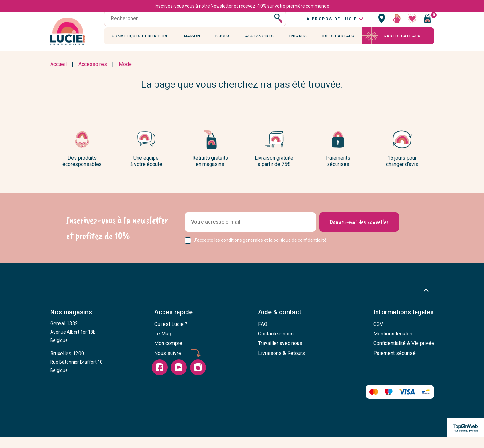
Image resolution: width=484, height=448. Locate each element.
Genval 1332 (73, 343)
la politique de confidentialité (298, 251)
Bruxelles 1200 (76, 373)
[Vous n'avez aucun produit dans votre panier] (428, 25)
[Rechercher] (195, 25)
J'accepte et (260, 251)
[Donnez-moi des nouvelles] (359, 233)
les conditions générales (239, 251)
